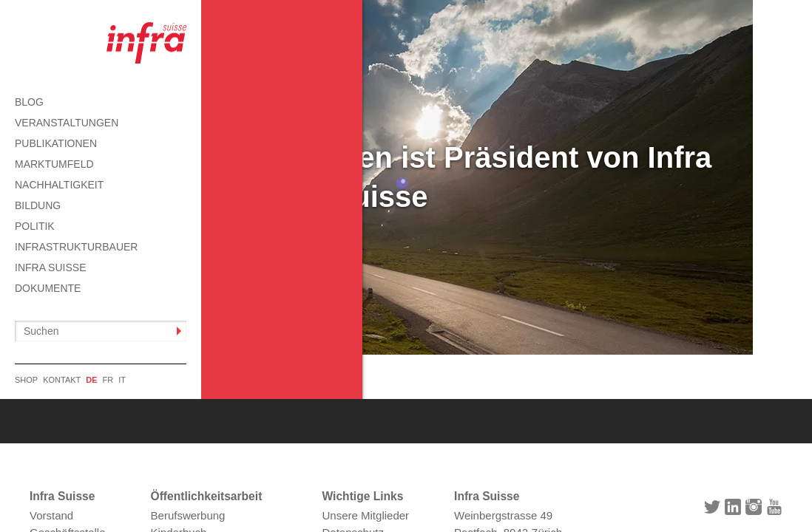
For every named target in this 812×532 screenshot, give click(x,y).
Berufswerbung (188, 375)
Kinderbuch (179, 391)
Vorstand (51, 375)
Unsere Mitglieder (366, 375)
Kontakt (341, 424)
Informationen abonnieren (214, 408)
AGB (334, 408)
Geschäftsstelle (68, 391)
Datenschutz (353, 391)
